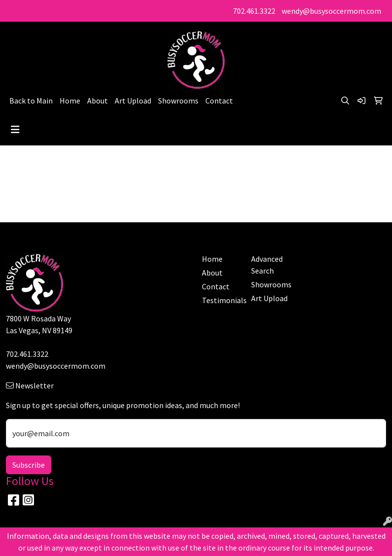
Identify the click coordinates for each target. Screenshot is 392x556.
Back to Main (31, 101)
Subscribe (29, 465)
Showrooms (178, 101)
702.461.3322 (254, 11)
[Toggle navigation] (15, 130)
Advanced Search (267, 265)
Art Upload (133, 101)
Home (70, 101)
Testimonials (221, 300)
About (98, 101)
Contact (219, 101)
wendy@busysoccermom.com (331, 11)
